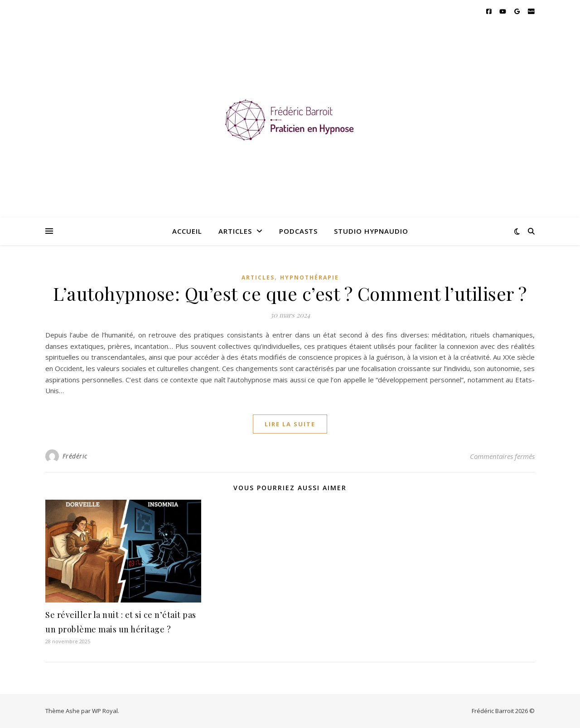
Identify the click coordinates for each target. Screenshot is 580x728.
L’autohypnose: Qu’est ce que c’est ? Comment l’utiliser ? (290, 293)
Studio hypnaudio (371, 231)
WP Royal (105, 711)
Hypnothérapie (309, 277)
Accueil (187, 231)
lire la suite (290, 424)
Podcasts (298, 231)
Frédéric (75, 456)
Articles (235, 231)
